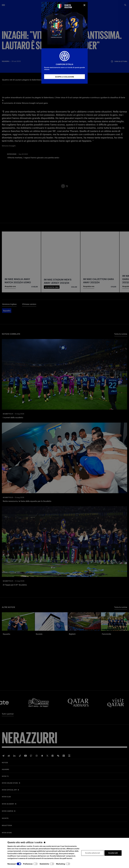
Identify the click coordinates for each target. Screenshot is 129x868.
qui (57, 853)
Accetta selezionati (93, 853)
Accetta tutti (113, 853)
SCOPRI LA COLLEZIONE (65, 77)
